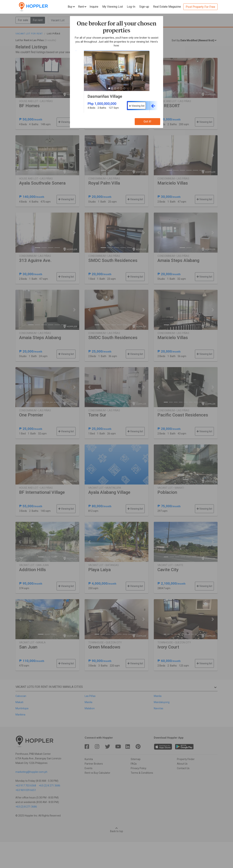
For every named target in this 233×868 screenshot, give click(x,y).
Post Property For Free (200, 7)
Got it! (147, 121)
